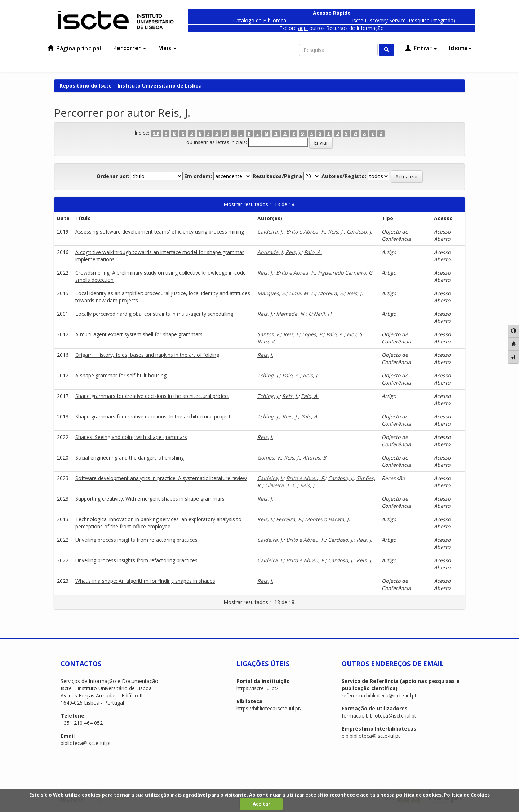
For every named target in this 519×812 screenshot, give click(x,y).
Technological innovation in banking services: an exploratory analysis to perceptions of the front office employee (158, 523)
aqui (303, 28)
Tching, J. (268, 375)
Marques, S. (272, 293)
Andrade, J (270, 252)
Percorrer (130, 48)
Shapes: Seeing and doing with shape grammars (131, 437)
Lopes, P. (313, 334)
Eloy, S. (355, 334)
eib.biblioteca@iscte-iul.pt (371, 736)
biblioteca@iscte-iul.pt (86, 743)
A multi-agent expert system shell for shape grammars (139, 334)
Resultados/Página (277, 176)
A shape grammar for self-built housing (121, 375)
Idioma (460, 48)
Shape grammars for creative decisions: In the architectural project (153, 416)
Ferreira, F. (289, 519)
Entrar (421, 48)
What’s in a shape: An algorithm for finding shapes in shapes (145, 581)
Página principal (74, 48)
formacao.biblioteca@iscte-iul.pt (379, 716)
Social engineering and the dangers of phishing (130, 458)
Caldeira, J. (270, 232)
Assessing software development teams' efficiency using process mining (160, 232)
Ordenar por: (113, 176)
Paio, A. (313, 252)
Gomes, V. (269, 458)
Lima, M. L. (302, 293)
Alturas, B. (315, 458)
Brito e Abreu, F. (306, 232)
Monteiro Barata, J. (327, 519)
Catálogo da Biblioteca (260, 20)
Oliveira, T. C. (281, 485)
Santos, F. (269, 334)
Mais (167, 48)
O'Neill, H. (321, 314)
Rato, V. (266, 341)
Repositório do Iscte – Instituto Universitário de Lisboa (131, 86)
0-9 (156, 133)
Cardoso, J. (360, 232)
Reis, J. (336, 232)
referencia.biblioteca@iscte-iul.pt (379, 695)
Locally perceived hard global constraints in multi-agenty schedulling (154, 314)
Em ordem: (198, 176)
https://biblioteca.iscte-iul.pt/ (269, 708)
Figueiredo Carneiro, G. (346, 273)
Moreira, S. (331, 293)
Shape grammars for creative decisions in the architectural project (152, 396)
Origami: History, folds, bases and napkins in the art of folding (147, 355)
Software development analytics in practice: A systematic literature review (161, 478)
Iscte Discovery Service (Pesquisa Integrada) (404, 20)
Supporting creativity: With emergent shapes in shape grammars (150, 499)
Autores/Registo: (344, 176)
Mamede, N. (291, 314)
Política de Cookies (467, 795)
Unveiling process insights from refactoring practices (136, 540)
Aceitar (261, 804)
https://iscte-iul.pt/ (257, 688)
